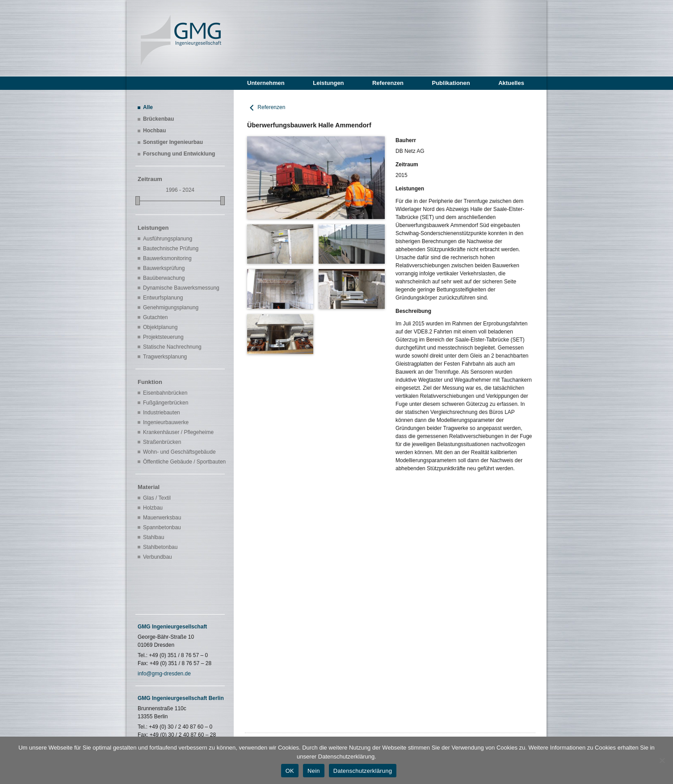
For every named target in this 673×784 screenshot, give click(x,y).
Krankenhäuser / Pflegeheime (178, 432)
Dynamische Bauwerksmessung (181, 288)
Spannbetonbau (162, 527)
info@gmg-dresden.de (164, 674)
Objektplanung (160, 327)
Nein (314, 771)
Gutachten (155, 317)
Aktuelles (511, 83)
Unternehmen (266, 83)
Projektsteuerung (163, 337)
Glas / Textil (157, 498)
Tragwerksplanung (165, 357)
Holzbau (153, 508)
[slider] (138, 201)
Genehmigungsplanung (171, 308)
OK (290, 771)
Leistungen (328, 83)
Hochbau (154, 131)
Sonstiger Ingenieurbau (173, 142)
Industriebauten (162, 413)
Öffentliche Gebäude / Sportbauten (183, 462)
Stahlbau (154, 537)
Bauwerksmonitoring (167, 258)
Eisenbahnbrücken (165, 393)
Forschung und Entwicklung (179, 154)
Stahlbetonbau (160, 547)
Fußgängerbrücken (166, 403)
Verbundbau (158, 557)
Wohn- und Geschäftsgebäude (179, 452)
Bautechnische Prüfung (171, 249)
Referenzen (388, 83)
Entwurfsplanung (163, 298)
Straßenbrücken (162, 442)
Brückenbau (158, 119)
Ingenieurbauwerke (166, 422)
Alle (148, 107)
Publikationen (451, 83)
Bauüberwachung (164, 278)
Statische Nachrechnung (172, 347)
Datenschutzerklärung (363, 771)
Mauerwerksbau (162, 518)
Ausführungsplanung (168, 239)
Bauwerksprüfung (164, 268)
